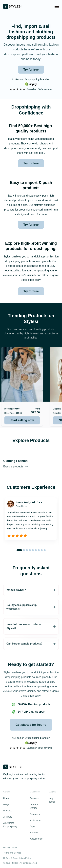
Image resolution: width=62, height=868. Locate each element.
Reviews (8, 811)
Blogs (6, 804)
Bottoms (34, 833)
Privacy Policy (10, 848)
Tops (33, 826)
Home (6, 798)
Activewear (36, 820)
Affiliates (8, 817)
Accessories (36, 839)
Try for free (31, 70)
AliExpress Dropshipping (10, 825)
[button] (57, 6)
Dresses (34, 798)
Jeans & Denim (34, 806)
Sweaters (35, 814)
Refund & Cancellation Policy (17, 858)
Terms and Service (12, 853)
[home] (12, 6)
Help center (52, 800)
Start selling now (24, 429)
